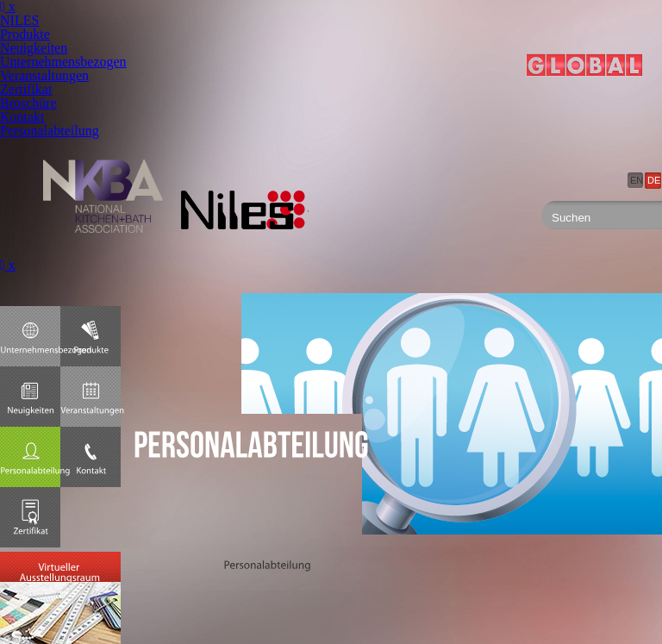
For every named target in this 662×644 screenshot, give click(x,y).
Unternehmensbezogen (63, 62)
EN (637, 180)
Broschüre (28, 103)
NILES (19, 20)
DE (654, 180)
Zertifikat (26, 89)
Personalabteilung (50, 131)
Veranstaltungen (44, 75)
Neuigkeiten (34, 48)
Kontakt (22, 117)
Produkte (25, 34)
